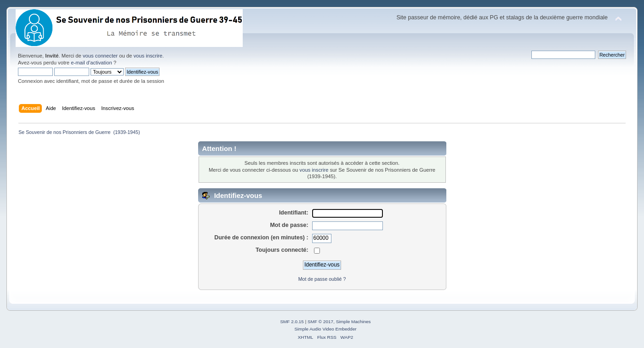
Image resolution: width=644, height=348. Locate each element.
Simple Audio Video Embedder (325, 329)
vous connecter (100, 56)
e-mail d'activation (91, 63)
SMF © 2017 (320, 322)
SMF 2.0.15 (292, 322)
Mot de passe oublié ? (322, 279)
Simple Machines (353, 322)
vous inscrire (148, 56)
